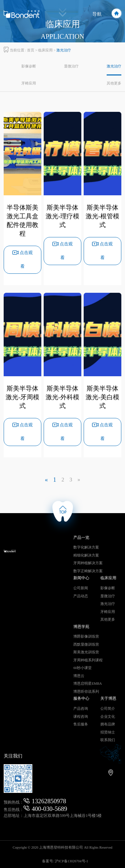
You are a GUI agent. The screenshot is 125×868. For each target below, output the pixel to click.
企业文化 (108, 717)
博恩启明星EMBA (87, 684)
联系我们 (108, 740)
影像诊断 (29, 66)
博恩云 (79, 676)
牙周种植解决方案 (88, 563)
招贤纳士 (108, 732)
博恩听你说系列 (86, 692)
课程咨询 (81, 717)
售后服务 (81, 724)
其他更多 (114, 83)
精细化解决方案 (86, 555)
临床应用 (45, 50)
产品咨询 (81, 709)
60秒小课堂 (82, 668)
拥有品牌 (108, 724)
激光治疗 (114, 66)
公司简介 (108, 709)
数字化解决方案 (86, 547)
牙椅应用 (29, 83)
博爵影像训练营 (86, 636)
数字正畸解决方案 (88, 571)
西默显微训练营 (86, 644)
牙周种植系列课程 (88, 660)
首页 (31, 50)
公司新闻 (81, 588)
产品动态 (81, 596)
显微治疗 (71, 66)
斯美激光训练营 (86, 652)
